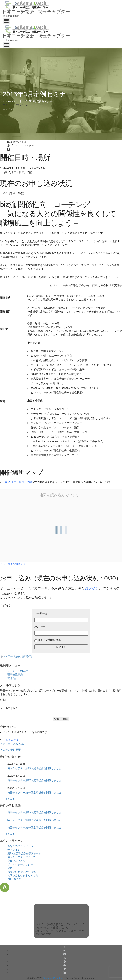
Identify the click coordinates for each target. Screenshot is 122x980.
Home (6, 101)
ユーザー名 (41, 613)
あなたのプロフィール (20, 846)
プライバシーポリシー (20, 864)
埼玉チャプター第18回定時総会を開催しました (34, 820)
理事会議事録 (15, 675)
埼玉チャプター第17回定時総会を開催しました (34, 780)
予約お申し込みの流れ (13, 744)
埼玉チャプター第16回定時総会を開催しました (34, 793)
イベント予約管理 (18, 671)
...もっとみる (11, 740)
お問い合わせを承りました (23, 875)
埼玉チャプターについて (21, 857)
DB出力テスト (16, 879)
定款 (10, 868)
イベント (17, 101)
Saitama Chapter (53, 978)
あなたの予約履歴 (10, 750)
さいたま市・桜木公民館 (18, 482)
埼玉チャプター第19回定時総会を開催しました (34, 768)
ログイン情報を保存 (49, 640)
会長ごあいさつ (16, 861)
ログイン (8, 109)
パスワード (41, 627)
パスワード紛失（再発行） (18, 656)
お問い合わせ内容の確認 (21, 872)
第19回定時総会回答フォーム (24, 853)
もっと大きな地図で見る (14, 564)
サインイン (14, 850)
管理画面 (12, 678)
